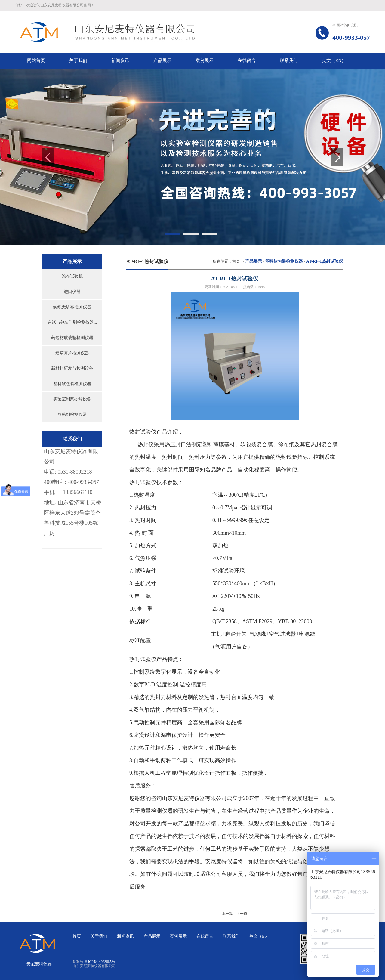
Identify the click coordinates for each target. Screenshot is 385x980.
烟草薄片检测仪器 (72, 353)
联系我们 (231, 936)
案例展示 (178, 936)
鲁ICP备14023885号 (100, 962)
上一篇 (227, 914)
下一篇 (242, 914)
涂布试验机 (72, 276)
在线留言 (205, 936)
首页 (236, 261)
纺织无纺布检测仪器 (72, 307)
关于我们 (99, 936)
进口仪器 (72, 292)
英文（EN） (261, 936)
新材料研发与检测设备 (72, 368)
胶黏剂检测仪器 (72, 414)
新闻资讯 (125, 936)
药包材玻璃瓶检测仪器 (72, 338)
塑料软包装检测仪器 (72, 384)
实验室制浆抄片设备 (72, 399)
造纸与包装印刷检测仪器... (72, 322)
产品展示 (152, 936)
